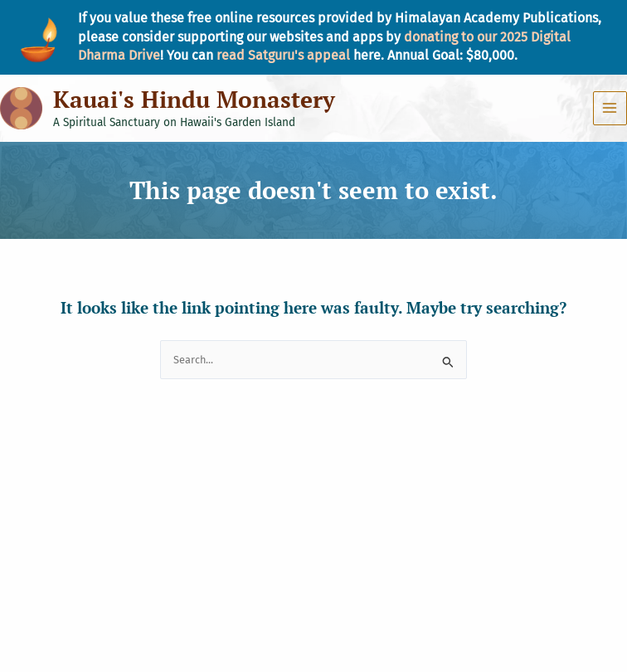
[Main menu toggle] (610, 108)
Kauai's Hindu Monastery (194, 99)
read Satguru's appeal (283, 55)
